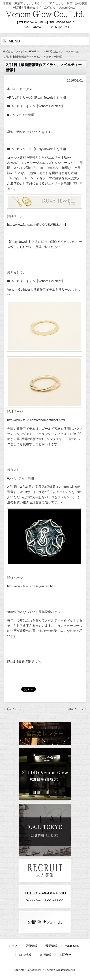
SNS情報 (25, 955)
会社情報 (45, 955)
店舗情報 (31, 946)
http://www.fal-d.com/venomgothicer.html (36, 420)
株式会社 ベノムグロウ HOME (20, 51)
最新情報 (51, 946)
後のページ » (77, 709)
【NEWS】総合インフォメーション (61, 51)
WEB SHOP (73, 946)
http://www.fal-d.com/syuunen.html (32, 586)
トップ (13, 946)
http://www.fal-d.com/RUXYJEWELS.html (36, 225)
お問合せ (65, 955)
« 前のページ (13, 709)
